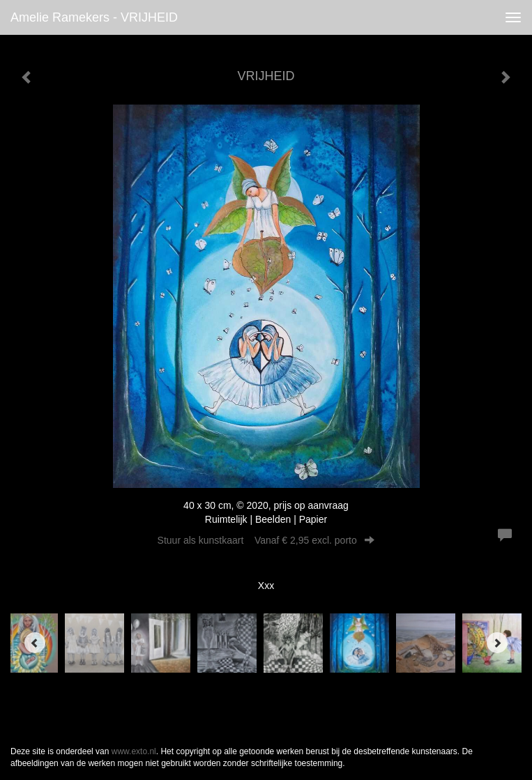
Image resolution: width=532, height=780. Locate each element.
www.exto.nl (134, 751)
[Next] (497, 643)
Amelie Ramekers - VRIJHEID (94, 17)
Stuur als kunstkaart (266, 540)
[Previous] (35, 643)
